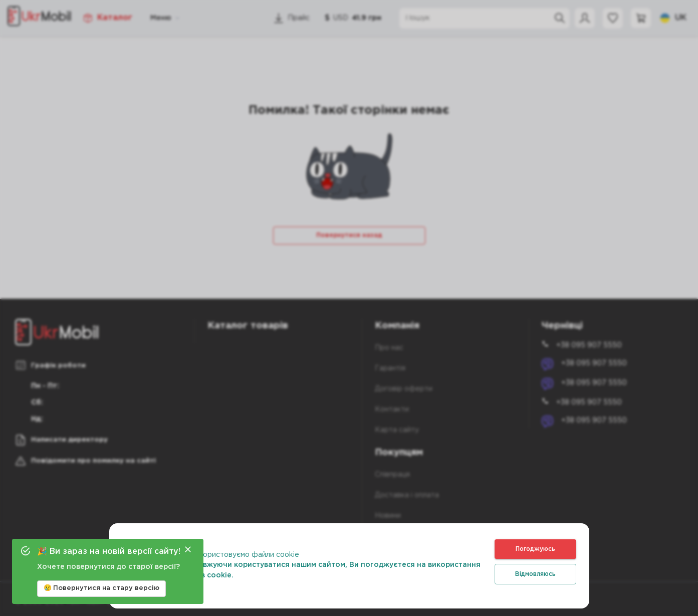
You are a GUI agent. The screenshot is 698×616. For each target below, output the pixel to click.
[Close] (188, 549)
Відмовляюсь (535, 574)
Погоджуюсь (535, 549)
